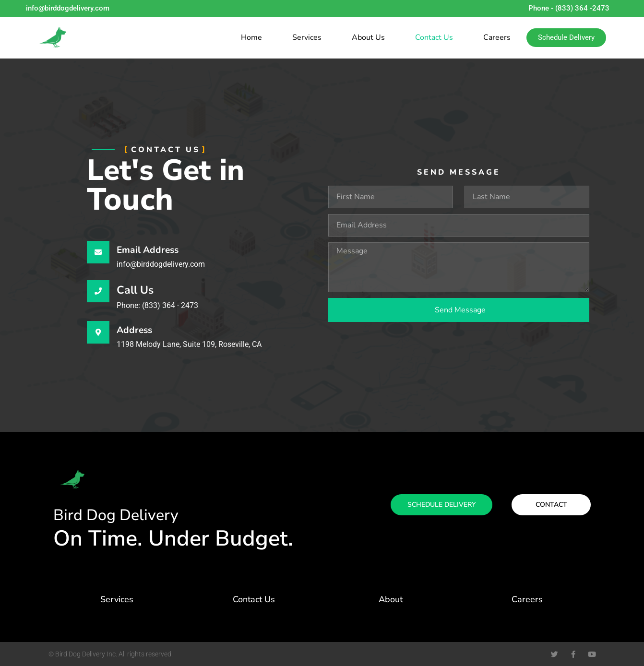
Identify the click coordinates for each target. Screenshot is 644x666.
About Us (368, 37)
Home (251, 37)
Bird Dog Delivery (116, 515)
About (391, 599)
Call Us (135, 290)
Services (307, 37)
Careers (497, 37)
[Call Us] (98, 291)
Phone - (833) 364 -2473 (569, 8)
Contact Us (434, 37)
